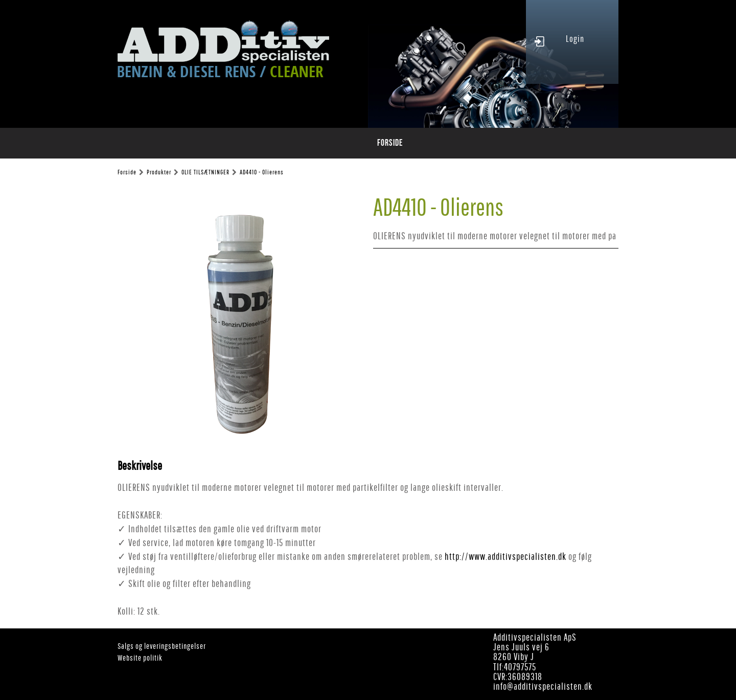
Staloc (433, 143)
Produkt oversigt (235, 143)
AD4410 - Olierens (262, 172)
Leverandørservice (578, 143)
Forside (177, 143)
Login (575, 39)
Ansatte (474, 143)
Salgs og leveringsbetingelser (162, 646)
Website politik (140, 658)
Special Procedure (375, 143)
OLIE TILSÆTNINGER (205, 172)
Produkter (159, 172)
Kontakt (516, 143)
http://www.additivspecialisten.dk (505, 556)
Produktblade (304, 143)
